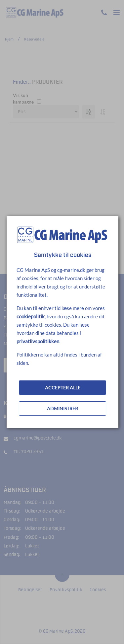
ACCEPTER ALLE (63, 388)
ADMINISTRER (62, 408)
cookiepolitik (31, 316)
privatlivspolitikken (38, 341)
